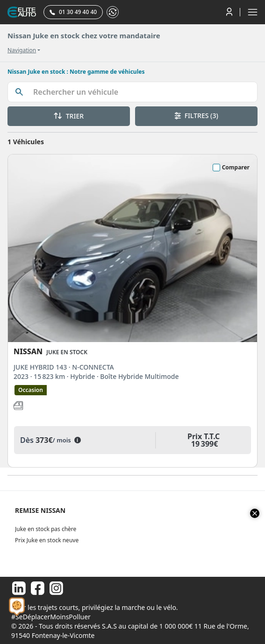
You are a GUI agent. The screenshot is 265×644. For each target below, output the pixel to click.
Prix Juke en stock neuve (47, 540)
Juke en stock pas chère (46, 529)
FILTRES (196, 115)
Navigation (22, 50)
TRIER (69, 116)
